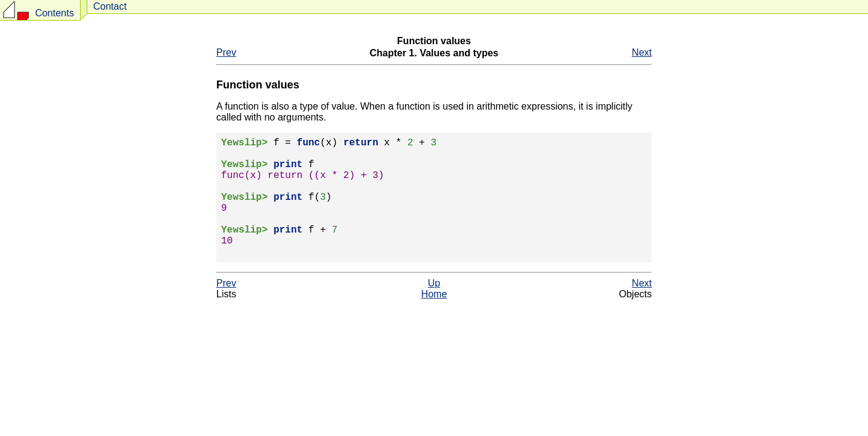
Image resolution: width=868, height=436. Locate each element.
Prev (226, 52)
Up (434, 310)
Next (642, 52)
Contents (55, 13)
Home (434, 321)
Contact (110, 6)
